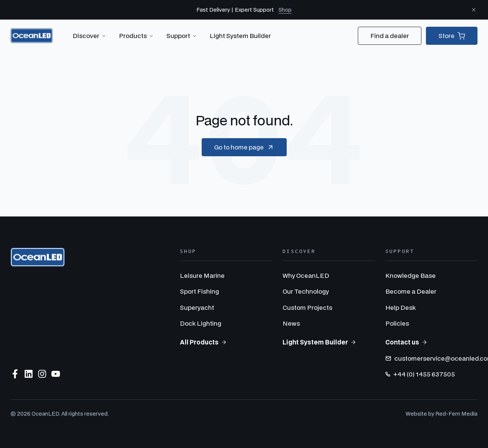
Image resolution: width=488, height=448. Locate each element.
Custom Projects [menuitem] (307, 307)
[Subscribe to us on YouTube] (56, 374)
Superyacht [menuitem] (197, 307)
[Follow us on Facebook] (15, 374)
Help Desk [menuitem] (401, 307)
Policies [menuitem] (397, 323)
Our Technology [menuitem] (306, 291)
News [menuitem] (291, 323)
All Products (203, 342)
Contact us (406, 342)
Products (137, 36)
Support (182, 36)
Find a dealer (390, 36)
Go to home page (244, 147)
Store (452, 36)
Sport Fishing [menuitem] (199, 291)
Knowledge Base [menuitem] (410, 275)
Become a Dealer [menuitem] (411, 291)
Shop (285, 10)
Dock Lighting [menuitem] (201, 323)
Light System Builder (240, 36)
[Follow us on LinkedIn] (29, 374)
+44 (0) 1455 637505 (420, 374)
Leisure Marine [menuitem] (202, 275)
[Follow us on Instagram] (42, 374)
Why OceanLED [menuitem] (306, 275)
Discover (90, 36)
